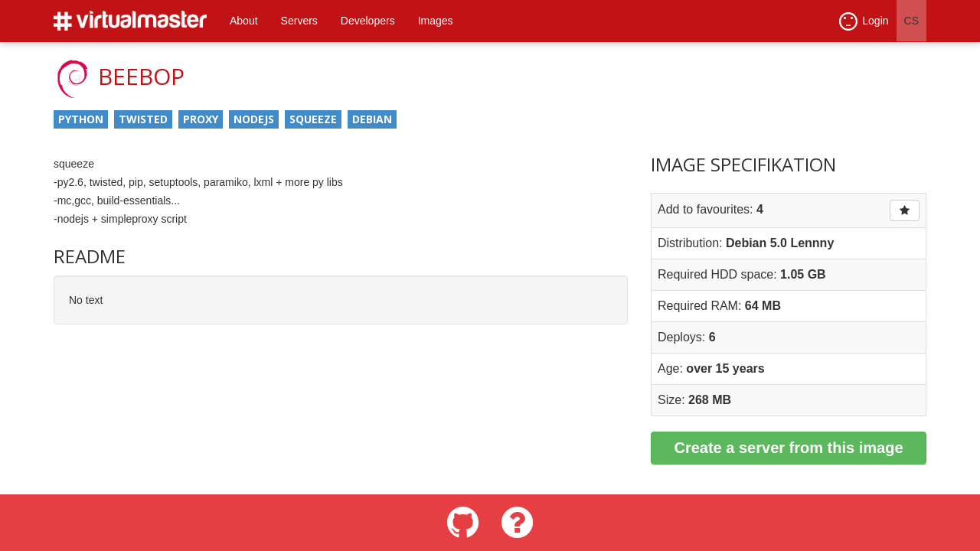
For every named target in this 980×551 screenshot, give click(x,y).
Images (436, 21)
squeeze (313, 119)
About (244, 21)
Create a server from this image (788, 448)
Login (864, 21)
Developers (368, 21)
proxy (201, 119)
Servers (299, 21)
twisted (143, 119)
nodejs (254, 119)
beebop (141, 76)
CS (911, 21)
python (81, 119)
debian (372, 119)
